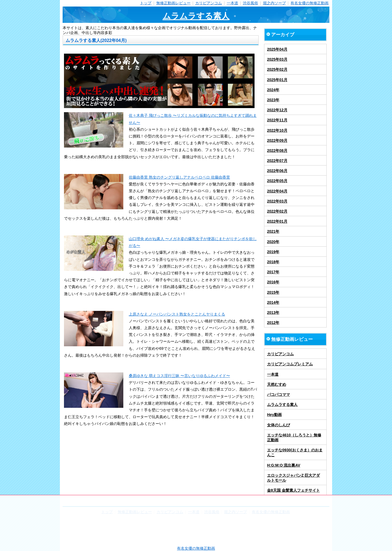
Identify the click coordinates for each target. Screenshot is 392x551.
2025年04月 (277, 49)
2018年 (273, 262)
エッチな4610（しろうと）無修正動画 (294, 437)
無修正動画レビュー (173, 3)
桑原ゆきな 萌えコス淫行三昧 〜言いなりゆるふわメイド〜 (179, 376)
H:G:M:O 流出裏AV (284, 465)
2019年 (273, 252)
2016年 (273, 282)
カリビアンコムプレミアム (290, 364)
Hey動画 (274, 415)
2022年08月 (277, 151)
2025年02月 (277, 69)
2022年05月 (277, 181)
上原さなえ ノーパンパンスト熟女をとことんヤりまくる (177, 314)
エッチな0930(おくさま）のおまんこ (295, 452)
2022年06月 (277, 171)
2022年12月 (277, 110)
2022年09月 (277, 140)
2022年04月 (277, 191)
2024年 (273, 90)
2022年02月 (277, 211)
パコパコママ (278, 394)
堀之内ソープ (274, 3)
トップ (146, 3)
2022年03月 (277, 201)
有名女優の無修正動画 (310, 3)
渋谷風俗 (250, 3)
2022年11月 (277, 120)
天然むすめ (277, 384)
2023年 (273, 100)
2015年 (273, 292)
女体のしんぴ (278, 425)
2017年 (273, 272)
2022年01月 (277, 221)
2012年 (273, 323)
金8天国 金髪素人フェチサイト (293, 490)
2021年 (273, 231)
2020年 (273, 242)
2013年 (273, 313)
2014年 (273, 302)
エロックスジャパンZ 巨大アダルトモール (293, 478)
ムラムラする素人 (196, 16)
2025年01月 (277, 80)
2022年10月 (277, 130)
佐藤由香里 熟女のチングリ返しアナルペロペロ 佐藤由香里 (179, 177)
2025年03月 (277, 59)
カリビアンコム (209, 3)
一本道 (232, 3)
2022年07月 (277, 161)
